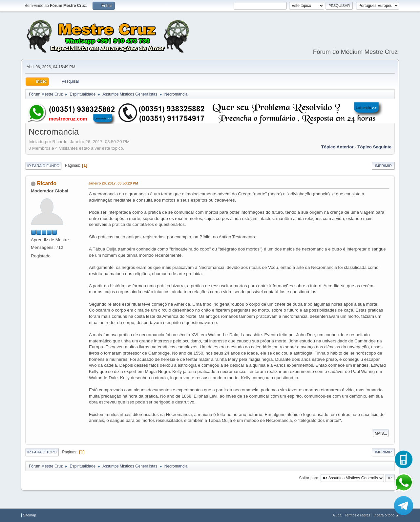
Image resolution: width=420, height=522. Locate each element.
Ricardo (47, 183)
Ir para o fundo (43, 166)
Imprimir (383, 166)
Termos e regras (358, 515)
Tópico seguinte (374, 147)
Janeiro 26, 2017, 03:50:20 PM (113, 183)
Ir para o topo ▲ (386, 515)
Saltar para (309, 478)
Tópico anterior (337, 147)
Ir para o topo (42, 452)
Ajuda (337, 515)
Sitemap (30, 515)
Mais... (381, 433)
